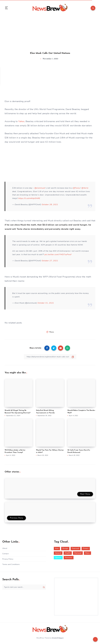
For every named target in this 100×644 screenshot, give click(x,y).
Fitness (86, 549)
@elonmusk (40, 188)
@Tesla (76, 188)
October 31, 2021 (46, 303)
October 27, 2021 (50, 261)
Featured (75, 549)
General (58, 553)
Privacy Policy (8, 559)
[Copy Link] (50, 357)
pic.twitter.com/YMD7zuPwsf (58, 255)
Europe (65, 549)
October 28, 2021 (50, 205)
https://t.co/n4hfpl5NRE (29, 198)
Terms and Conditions (11, 564)
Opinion (58, 558)
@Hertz (85, 188)
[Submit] (44, 587)
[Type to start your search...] (24, 587)
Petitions (69, 558)
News (52, 332)
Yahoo (21, 121)
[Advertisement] (50, 31)
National (78, 553)
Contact (5, 554)
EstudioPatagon (58, 638)
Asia (57, 549)
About (5, 548)
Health (68, 553)
